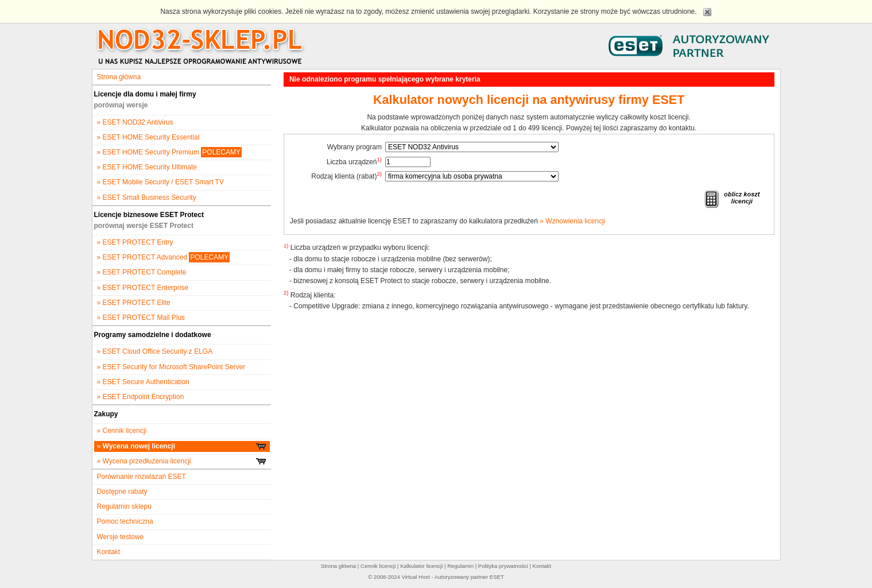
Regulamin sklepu (124, 506)
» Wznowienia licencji (572, 221)
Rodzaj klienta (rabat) (346, 176)
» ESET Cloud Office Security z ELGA (155, 351)
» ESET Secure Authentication (143, 382)
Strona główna (119, 77)
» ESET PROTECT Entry (135, 242)
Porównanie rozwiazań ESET (142, 477)
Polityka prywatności (503, 566)
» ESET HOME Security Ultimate (147, 167)
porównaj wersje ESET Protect (144, 226)
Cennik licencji (378, 566)
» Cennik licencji (122, 431)
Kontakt (109, 552)
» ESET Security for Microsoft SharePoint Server (171, 367)
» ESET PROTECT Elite (134, 303)
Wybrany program (354, 147)
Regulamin (460, 566)
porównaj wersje (121, 105)
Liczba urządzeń (354, 161)
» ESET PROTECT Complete (142, 272)
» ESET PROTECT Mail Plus (141, 318)
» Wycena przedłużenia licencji (182, 461)
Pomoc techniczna (125, 521)
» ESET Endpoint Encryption (141, 397)
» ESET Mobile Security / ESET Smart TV (160, 182)
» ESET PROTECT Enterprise (143, 288)
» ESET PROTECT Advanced (164, 257)
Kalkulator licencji (421, 566)
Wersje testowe (121, 537)
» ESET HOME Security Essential (148, 137)
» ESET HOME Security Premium (170, 152)
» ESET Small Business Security (147, 198)
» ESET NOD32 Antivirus (135, 122)
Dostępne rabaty (122, 492)
